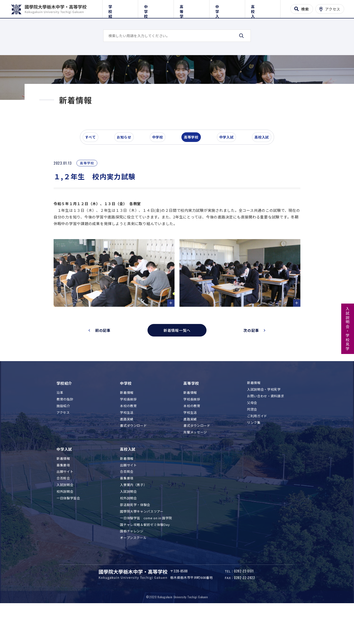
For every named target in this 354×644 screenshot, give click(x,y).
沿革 (60, 424)
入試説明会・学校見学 (348, 329)
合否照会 (63, 510)
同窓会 (252, 441)
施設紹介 (63, 437)
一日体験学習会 (68, 530)
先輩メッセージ (195, 464)
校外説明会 (65, 523)
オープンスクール (133, 570)
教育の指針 (65, 431)
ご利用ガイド (257, 448)
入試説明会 (65, 517)
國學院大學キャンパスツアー (142, 543)
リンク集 (254, 454)
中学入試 (227, 8)
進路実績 (127, 451)
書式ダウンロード (133, 457)
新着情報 (127, 424)
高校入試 (263, 8)
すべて (93, 171)
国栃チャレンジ (132, 563)
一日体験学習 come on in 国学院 (146, 550)
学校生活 (127, 444)
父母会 (252, 435)
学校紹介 (120, 8)
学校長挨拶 (128, 431)
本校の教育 (128, 437)
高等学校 (191, 8)
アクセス (63, 444)
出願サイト (65, 503)
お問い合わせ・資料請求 (265, 428)
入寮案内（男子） (133, 517)
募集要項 (63, 497)
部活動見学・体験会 (135, 536)
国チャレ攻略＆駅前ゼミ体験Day (145, 556)
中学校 (156, 8)
